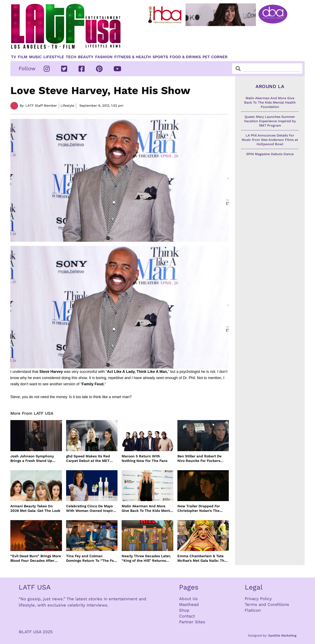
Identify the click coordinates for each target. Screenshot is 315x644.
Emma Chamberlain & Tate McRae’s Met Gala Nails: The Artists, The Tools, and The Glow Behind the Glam (202, 558)
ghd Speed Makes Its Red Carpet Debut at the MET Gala (88, 459)
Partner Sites (192, 622)
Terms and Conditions (267, 604)
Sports (160, 57)
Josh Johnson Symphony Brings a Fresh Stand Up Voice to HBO (32, 459)
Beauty (86, 57)
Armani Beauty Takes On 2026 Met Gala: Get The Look (35, 508)
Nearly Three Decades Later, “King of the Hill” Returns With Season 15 (146, 558)
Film (23, 57)
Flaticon (253, 610)
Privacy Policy (258, 599)
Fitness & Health (133, 57)
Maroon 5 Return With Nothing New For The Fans (145, 458)
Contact (187, 616)
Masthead (189, 604)
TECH (71, 57)
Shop (184, 610)
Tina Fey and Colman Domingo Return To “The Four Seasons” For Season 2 (92, 558)
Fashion (104, 57)
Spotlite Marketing (282, 636)
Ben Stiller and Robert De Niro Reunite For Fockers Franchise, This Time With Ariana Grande (200, 459)
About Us (188, 599)
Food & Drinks (185, 57)
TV (14, 57)
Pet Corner (215, 57)
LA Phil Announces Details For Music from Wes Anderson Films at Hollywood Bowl (270, 140)
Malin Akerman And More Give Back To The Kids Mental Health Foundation (147, 508)
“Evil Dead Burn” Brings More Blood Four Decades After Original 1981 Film (36, 558)
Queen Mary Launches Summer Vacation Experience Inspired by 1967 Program (270, 121)
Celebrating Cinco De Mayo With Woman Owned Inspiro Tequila (91, 508)
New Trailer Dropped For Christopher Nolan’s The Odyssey (199, 508)
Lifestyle (54, 57)
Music (35, 57)
